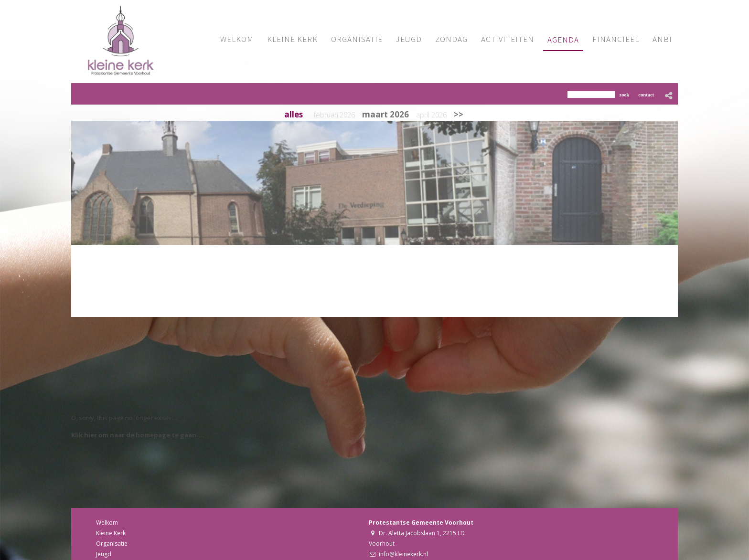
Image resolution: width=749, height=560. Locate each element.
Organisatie (112, 544)
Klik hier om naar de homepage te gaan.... (138, 435)
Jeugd (104, 554)
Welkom (107, 523)
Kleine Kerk (111, 533)
